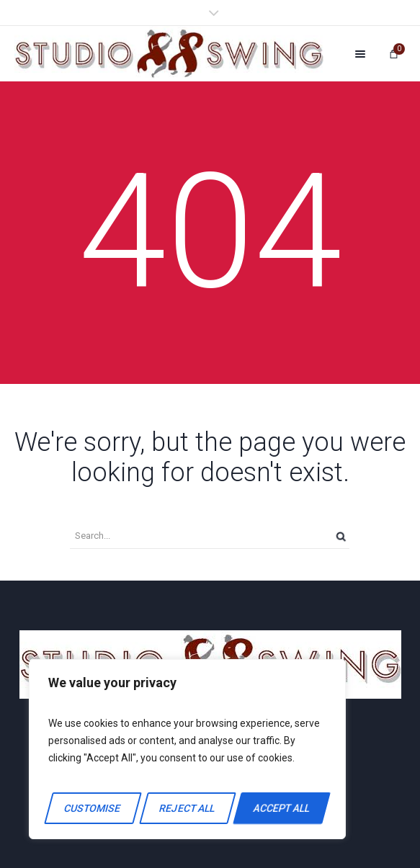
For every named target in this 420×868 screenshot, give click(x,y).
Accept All (282, 808)
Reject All (187, 808)
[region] (187, 749)
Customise (93, 808)
